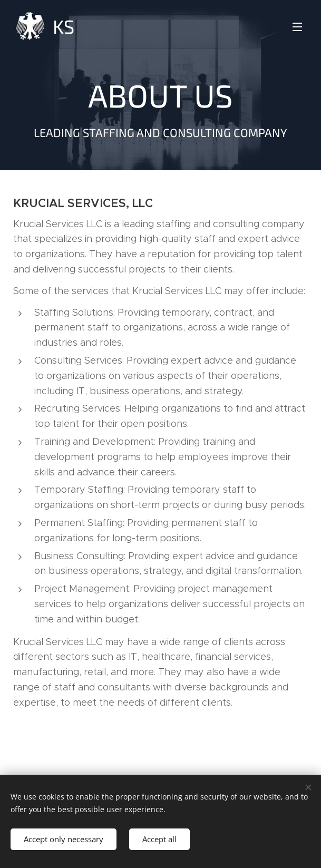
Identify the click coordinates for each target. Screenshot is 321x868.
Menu (297, 27)
